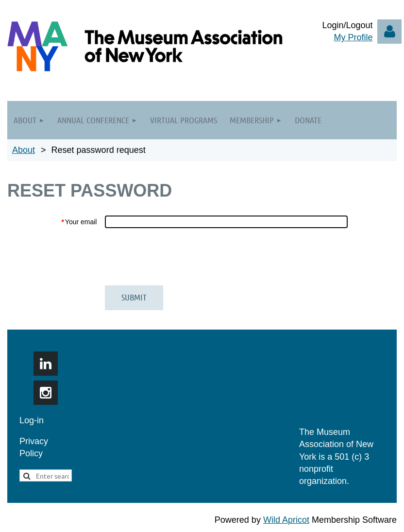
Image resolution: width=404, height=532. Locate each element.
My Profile (353, 37)
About (24, 150)
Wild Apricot (286, 520)
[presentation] (178, 257)
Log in (389, 32)
